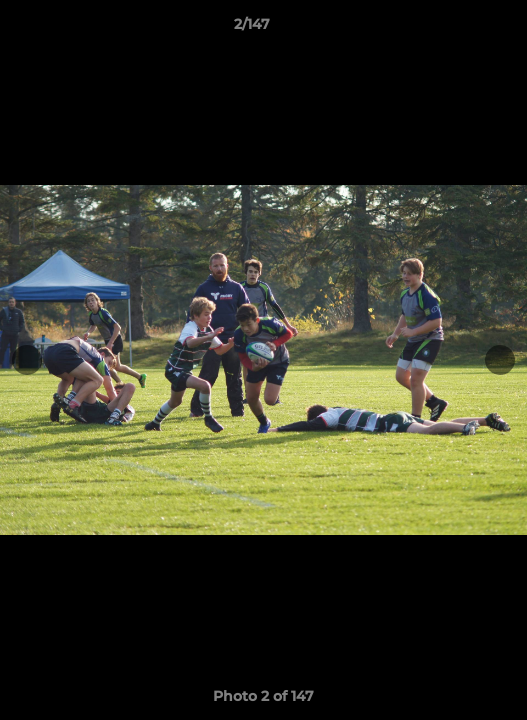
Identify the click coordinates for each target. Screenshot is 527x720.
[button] (455, 29)
